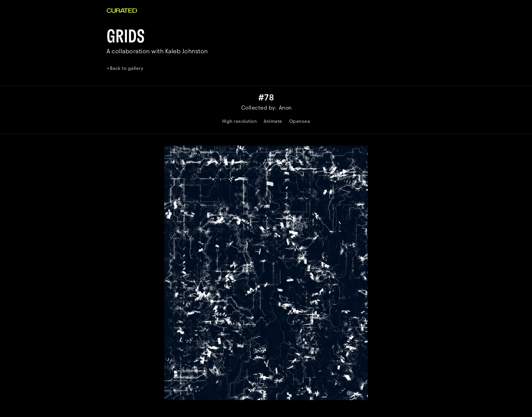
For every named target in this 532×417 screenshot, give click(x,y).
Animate (273, 121)
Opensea (300, 121)
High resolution (240, 121)
